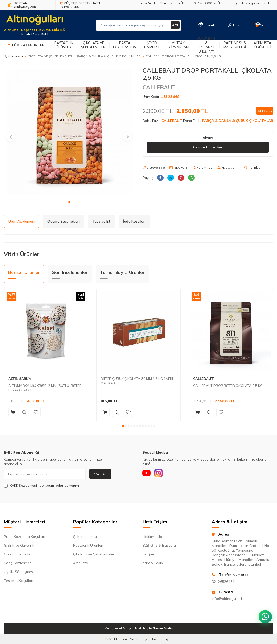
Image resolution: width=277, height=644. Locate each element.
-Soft (111, 639)
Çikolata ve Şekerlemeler (93, 45)
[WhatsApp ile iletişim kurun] (264, 613)
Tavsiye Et (179, 168)
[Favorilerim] (208, 25)
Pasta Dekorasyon (125, 45)
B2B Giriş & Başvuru (159, 545)
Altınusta (81, 563)
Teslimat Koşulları (19, 581)
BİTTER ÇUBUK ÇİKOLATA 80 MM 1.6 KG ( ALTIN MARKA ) (137, 381)
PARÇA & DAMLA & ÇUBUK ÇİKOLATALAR (109, 56)
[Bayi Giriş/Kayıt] (30, 5)
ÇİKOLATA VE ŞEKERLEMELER (50, 56)
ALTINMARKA (20, 379)
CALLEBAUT (159, 87)
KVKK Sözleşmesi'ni (25, 485)
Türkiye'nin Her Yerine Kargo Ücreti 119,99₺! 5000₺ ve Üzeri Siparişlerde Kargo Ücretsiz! (203, 3)
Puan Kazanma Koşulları (24, 537)
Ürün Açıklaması (22, 221)
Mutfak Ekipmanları (178, 45)
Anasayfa (13, 56)
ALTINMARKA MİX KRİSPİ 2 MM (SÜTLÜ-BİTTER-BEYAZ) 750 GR (46, 388)
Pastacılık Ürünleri (64, 45)
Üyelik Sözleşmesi (19, 572)
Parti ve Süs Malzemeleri (235, 45)
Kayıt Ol (100, 474)
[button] (69, 202)
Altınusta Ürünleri (262, 45)
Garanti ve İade (17, 554)
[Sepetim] (264, 25)
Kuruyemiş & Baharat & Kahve (206, 45)
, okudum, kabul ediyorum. (42, 486)
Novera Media (163, 628)
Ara (175, 25)
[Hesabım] (237, 25)
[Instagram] (162, 474)
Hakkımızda (152, 537)
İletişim (148, 554)
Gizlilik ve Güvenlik (19, 545)
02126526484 (223, 582)
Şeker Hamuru (152, 45)
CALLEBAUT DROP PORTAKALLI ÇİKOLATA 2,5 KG (183, 56)
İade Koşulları (134, 221)
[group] (69, 132)
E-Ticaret (123, 639)
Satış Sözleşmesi (18, 563)
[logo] (35, 22)
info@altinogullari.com (231, 599)
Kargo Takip (153, 563)
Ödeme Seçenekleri (63, 221)
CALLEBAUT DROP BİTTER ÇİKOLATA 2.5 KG (228, 386)
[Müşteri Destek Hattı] (91, 5)
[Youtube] (147, 474)
